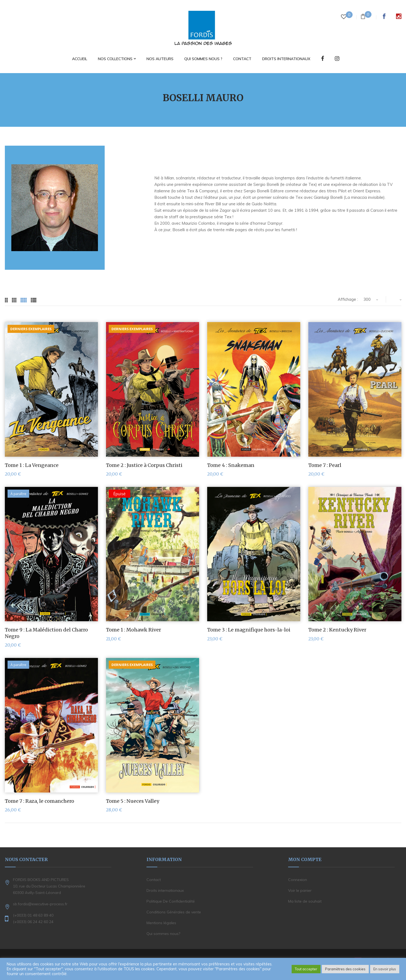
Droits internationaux (165, 890)
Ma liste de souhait (305, 901)
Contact (154, 880)
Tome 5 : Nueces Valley (133, 801)
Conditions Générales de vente (174, 912)
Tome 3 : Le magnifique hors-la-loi (249, 630)
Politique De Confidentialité (171, 901)
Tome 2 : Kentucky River (337, 630)
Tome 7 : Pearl (325, 465)
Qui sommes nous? (163, 934)
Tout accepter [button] (306, 969)
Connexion (298, 880)
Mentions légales (161, 923)
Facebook (384, 16)
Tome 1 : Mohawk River (134, 630)
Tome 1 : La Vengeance (32, 465)
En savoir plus (385, 969)
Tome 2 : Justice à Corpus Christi (144, 465)
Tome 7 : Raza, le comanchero (40, 801)
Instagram (399, 16)
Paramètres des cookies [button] (345, 969)
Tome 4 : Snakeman (231, 465)
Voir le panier (300, 890)
